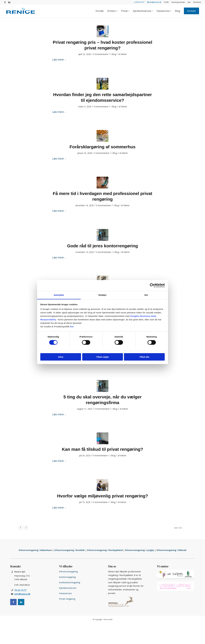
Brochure (197, 2)
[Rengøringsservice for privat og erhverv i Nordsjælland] (21, 11)
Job (189, 2)
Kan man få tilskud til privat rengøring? (102, 449)
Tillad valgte (102, 357)
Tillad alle (144, 357)
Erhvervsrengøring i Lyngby (140, 550)
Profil (166, 2)
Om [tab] (146, 295)
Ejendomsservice (68, 588)
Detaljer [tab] (103, 295)
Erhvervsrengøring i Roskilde (70, 550)
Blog (114, 54)
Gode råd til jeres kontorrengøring (102, 246)
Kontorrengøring (67, 577)
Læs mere (59, 60)
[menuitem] (139, 2)
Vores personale (178, 2)
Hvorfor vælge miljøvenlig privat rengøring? (102, 496)
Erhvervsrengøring (68, 571)
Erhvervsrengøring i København (36, 550)
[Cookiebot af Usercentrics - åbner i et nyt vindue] (152, 285)
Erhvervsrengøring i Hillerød (171, 550)
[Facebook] (13, 602)
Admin (124, 54)
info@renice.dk (154, 2)
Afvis (61, 357)
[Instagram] (21, 602)
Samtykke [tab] (59, 295)
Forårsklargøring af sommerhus (102, 147)
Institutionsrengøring (70, 582)
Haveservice (65, 593)
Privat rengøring (67, 599)
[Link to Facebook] (5, 2)
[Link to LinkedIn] (9, 2)
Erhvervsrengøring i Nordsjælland (105, 550)
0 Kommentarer (101, 54)
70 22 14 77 (139, 2)
